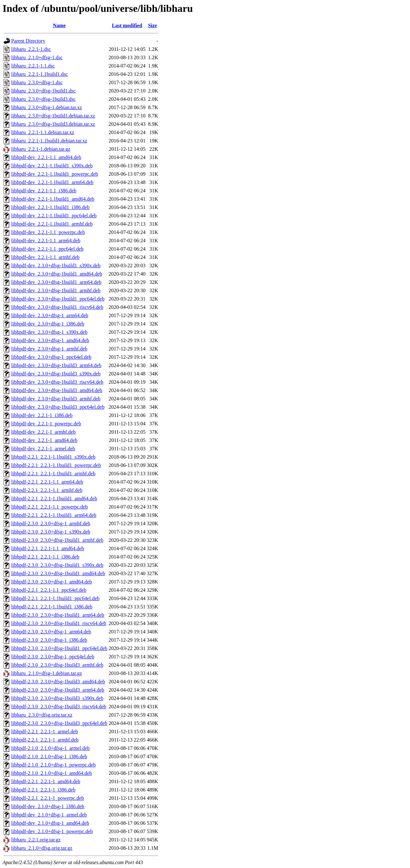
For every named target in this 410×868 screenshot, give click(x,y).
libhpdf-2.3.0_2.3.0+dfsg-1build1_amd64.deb (58, 573)
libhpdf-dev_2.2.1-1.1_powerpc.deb (48, 232)
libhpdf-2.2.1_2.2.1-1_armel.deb (45, 731)
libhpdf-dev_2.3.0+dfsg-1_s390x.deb (49, 332)
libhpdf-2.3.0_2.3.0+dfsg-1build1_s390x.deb (57, 565)
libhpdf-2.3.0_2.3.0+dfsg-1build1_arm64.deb (58, 615)
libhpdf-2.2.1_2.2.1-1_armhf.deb (45, 740)
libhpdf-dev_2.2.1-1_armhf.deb (43, 432)
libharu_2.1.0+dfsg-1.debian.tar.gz (47, 673)
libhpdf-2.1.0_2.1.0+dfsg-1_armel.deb (50, 748)
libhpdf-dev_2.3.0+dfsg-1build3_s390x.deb (56, 374)
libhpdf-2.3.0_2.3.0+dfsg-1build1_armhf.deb (57, 540)
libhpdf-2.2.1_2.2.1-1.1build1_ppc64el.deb (55, 598)
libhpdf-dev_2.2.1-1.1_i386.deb (44, 191)
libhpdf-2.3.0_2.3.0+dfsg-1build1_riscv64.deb (59, 623)
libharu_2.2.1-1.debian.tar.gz (41, 149)
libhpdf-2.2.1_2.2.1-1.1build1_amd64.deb (54, 498)
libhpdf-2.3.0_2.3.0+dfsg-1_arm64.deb (51, 632)
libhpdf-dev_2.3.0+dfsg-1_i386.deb (48, 324)
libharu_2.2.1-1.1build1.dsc (40, 74)
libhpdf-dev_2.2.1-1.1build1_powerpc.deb (55, 174)
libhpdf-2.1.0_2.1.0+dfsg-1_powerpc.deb (53, 765)
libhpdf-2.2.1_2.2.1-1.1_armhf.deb (47, 490)
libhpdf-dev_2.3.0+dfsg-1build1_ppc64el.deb (58, 299)
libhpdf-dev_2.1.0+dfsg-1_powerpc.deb (52, 831)
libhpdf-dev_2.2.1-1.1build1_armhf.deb (52, 224)
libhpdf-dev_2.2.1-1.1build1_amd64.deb (53, 199)
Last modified (127, 25)
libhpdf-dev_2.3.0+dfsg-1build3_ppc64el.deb (58, 407)
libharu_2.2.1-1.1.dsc (33, 66)
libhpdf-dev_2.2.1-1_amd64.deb (44, 440)
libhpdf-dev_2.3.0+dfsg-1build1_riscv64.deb (57, 307)
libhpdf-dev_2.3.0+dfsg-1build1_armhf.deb (56, 290)
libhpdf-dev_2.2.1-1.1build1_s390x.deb (52, 166)
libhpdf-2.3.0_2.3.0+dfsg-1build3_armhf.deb (57, 665)
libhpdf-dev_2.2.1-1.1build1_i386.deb (50, 207)
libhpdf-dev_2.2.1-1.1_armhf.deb (45, 257)
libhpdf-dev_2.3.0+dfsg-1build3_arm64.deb (56, 365)
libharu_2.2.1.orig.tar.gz (36, 840)
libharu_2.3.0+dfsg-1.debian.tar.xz (47, 107)
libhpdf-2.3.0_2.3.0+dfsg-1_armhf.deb (51, 523)
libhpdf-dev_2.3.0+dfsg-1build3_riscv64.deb (57, 382)
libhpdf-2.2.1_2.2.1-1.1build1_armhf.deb (53, 474)
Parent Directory (28, 41)
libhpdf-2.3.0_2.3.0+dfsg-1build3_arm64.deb (58, 690)
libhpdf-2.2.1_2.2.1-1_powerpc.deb (48, 798)
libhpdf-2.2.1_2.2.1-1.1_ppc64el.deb (49, 590)
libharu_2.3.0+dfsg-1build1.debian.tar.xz (53, 116)
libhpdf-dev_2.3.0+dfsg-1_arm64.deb (50, 315)
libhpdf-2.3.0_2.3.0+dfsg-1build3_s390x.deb (57, 698)
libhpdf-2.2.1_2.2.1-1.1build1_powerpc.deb (56, 465)
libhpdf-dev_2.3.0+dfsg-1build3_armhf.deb (56, 399)
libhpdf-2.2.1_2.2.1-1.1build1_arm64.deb (54, 515)
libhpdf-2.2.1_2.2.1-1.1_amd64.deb (48, 548)
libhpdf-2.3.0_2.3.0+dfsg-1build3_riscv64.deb (59, 707)
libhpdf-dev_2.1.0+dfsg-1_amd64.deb (50, 823)
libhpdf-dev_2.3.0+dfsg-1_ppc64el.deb (51, 357)
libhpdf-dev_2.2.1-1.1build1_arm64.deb (52, 182)
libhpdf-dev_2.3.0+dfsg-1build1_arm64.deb (56, 282)
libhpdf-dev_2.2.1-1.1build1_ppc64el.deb (54, 216)
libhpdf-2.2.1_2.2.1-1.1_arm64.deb (47, 482)
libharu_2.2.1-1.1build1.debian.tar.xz (49, 141)
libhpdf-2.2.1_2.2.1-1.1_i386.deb (45, 557)
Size (152, 25)
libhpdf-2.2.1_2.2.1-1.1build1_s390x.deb (53, 457)
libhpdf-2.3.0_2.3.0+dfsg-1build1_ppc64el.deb (59, 648)
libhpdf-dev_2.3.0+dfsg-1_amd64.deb (50, 340)
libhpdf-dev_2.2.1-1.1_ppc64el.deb (47, 249)
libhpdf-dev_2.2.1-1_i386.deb (42, 415)
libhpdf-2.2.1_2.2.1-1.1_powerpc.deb (49, 507)
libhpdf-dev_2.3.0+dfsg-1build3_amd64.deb (57, 390)
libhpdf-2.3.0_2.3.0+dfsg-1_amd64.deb (52, 582)
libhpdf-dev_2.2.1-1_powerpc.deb (46, 424)
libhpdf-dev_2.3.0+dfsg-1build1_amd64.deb (57, 274)
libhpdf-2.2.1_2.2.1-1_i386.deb (43, 790)
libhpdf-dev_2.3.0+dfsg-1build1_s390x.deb (56, 265)
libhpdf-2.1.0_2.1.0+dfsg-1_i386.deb (49, 756)
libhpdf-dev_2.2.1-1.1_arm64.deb (46, 241)
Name (59, 25)
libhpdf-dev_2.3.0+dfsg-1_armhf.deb (49, 349)
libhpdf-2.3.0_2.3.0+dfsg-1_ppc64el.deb (53, 657)
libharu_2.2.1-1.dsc (31, 49)
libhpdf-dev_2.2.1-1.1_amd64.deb (46, 157)
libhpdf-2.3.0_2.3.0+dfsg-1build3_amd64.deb (58, 682)
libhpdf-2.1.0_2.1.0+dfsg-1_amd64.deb (52, 773)
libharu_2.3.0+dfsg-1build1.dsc (43, 91)
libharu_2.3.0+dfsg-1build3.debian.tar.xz (53, 124)
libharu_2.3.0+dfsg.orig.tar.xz (42, 715)
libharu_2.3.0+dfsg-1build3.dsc (43, 99)
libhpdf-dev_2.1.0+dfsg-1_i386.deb (48, 806)
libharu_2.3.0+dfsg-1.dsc (37, 82)
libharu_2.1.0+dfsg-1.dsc (37, 57)
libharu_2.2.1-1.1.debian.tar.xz (43, 132)
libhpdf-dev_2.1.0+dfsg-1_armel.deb (49, 815)
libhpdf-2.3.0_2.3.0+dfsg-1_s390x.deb (51, 532)
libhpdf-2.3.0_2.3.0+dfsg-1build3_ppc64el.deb (59, 723)
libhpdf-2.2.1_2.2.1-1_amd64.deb (46, 781)
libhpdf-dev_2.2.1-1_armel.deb (43, 449)
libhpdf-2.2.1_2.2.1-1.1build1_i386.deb (52, 607)
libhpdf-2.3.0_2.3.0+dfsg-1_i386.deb (49, 640)
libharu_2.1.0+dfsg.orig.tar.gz (42, 848)
